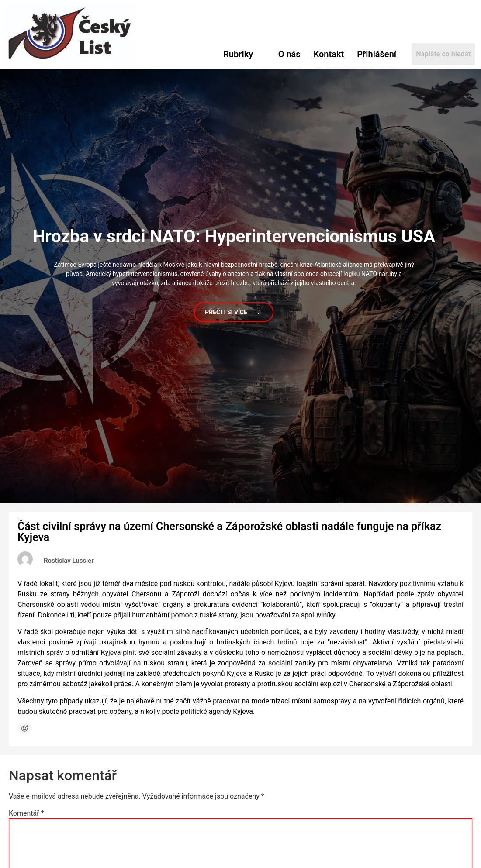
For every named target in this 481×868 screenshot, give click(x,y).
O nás (289, 54)
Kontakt (329, 54)
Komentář (26, 813)
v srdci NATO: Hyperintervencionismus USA (234, 236)
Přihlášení (377, 54)
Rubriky (238, 54)
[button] (244, 54)
